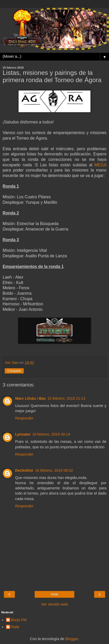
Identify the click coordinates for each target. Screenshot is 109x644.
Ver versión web (54, 604)
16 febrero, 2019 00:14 (51, 434)
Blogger (72, 639)
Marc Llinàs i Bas (31, 398)
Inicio (54, 594)
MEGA (100, 165)
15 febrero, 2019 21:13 (66, 398)
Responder (24, 418)
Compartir (14, 371)
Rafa (15, 627)
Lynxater (23, 434)
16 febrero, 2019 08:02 (54, 470)
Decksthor (24, 470)
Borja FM (19, 620)
